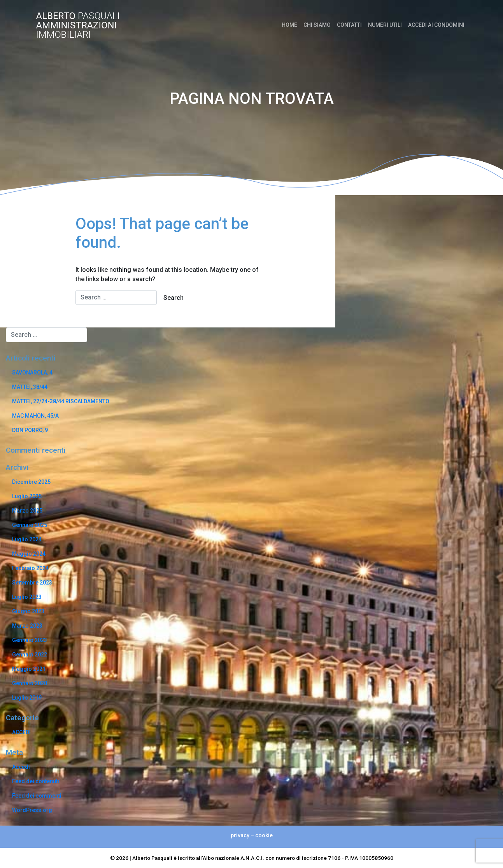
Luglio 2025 (27, 496)
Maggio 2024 (29, 554)
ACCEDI (21, 732)
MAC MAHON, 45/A (35, 416)
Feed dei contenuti (36, 781)
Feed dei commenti (37, 796)
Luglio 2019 (27, 698)
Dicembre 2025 (31, 482)
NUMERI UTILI (385, 25)
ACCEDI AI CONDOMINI (436, 25)
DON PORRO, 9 (30, 430)
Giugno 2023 (28, 611)
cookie (264, 835)
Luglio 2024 (27, 539)
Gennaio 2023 (30, 640)
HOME (289, 25)
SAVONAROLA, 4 (32, 373)
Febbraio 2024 (30, 568)
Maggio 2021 (29, 669)
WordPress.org (32, 810)
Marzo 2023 (27, 626)
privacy (240, 835)
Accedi (21, 767)
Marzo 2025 (27, 511)
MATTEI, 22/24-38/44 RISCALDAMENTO (61, 401)
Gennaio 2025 (30, 525)
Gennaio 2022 (30, 654)
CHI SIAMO (317, 25)
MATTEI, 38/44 (30, 387)
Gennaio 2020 (30, 683)
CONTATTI (349, 25)
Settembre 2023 (32, 583)
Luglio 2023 (27, 597)
